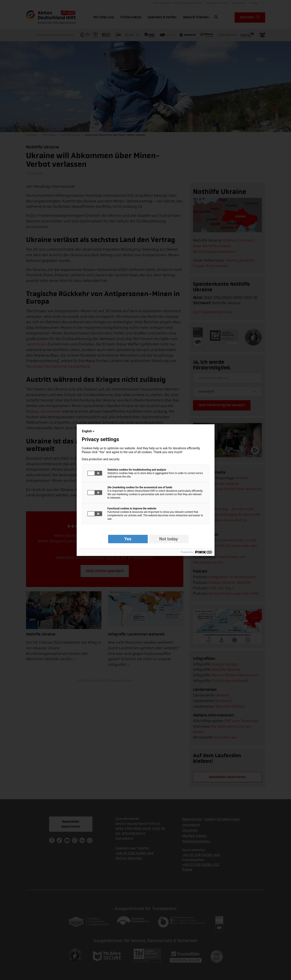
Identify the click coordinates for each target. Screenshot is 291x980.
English (89, 431)
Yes (128, 539)
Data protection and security (101, 459)
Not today (169, 539)
